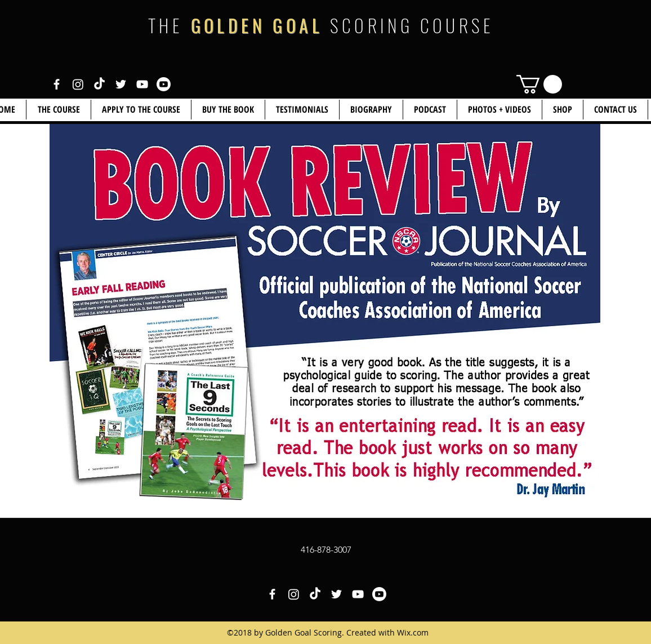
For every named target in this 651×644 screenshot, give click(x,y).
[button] (563, 110)
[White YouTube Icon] (142, 84)
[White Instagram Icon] (78, 84)
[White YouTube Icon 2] (164, 84)
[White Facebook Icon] (57, 84)
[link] (539, 84)
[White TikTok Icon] (99, 84)
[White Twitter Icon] (121, 84)
